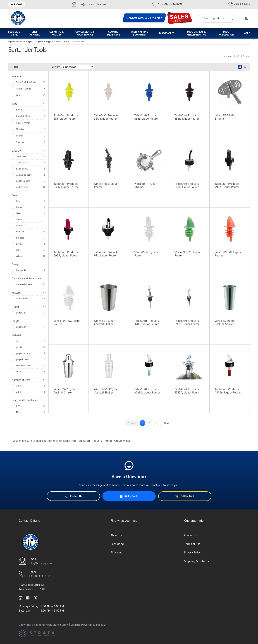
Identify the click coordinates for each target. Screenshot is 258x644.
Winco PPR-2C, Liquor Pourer (147, 254)
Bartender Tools (78, 42)
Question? (17, 4)
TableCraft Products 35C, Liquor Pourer (106, 117)
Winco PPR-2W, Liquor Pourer (67, 322)
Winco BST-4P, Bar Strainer (145, 185)
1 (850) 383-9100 (39, 576)
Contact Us (73, 496)
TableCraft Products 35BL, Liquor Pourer (147, 117)
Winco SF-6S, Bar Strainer (225, 117)
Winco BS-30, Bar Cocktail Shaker (225, 322)
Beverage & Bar (14, 33)
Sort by (56, 67)
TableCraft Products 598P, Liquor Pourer (187, 322)
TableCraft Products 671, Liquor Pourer (106, 254)
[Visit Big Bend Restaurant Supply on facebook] (28, 598)
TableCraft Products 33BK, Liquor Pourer (66, 185)
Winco (19, 95)
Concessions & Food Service (85, 33)
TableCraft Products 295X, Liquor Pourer (227, 185)
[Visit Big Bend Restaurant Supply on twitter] (35, 598)
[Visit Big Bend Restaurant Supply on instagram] (20, 598)
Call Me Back (239, 4)
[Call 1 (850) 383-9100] (167, 4)
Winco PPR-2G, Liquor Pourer (188, 254)
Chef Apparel (35, 33)
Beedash (101, 625)
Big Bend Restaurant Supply (20, 42)
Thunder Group (24, 89)
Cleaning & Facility (57, 33)
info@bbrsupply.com (42, 563)
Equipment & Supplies (44, 42)
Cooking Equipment (113, 33)
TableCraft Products (26, 82)
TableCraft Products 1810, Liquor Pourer (187, 185)
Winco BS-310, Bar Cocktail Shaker (65, 391)
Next (167, 423)
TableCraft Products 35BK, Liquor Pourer (187, 117)
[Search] (218, 18)
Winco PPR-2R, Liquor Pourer (228, 254)
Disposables (167, 33)
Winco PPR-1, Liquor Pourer (106, 185)
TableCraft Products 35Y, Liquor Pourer (66, 117)
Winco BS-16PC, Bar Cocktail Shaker (106, 391)
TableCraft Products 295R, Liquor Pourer (66, 254)
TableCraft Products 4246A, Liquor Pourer (228, 391)
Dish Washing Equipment (140, 33)
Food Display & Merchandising (196, 33)
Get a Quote (129, 496)
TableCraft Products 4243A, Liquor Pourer (147, 391)
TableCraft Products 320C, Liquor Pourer (147, 322)
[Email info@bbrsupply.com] (89, 4)
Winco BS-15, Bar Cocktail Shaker (104, 322)
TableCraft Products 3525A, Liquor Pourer (187, 391)
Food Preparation (226, 33)
